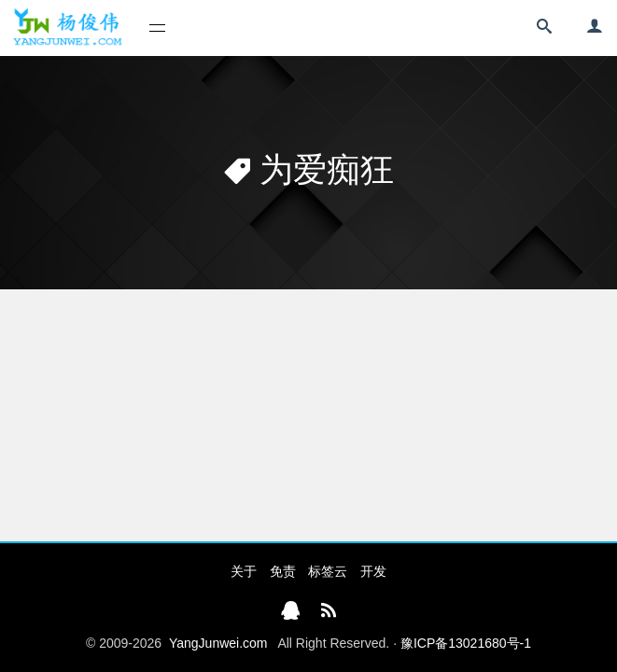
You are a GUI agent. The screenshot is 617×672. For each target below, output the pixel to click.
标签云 (328, 571)
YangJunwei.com (218, 643)
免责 (283, 571)
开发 (373, 571)
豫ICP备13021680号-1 (466, 643)
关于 (244, 571)
